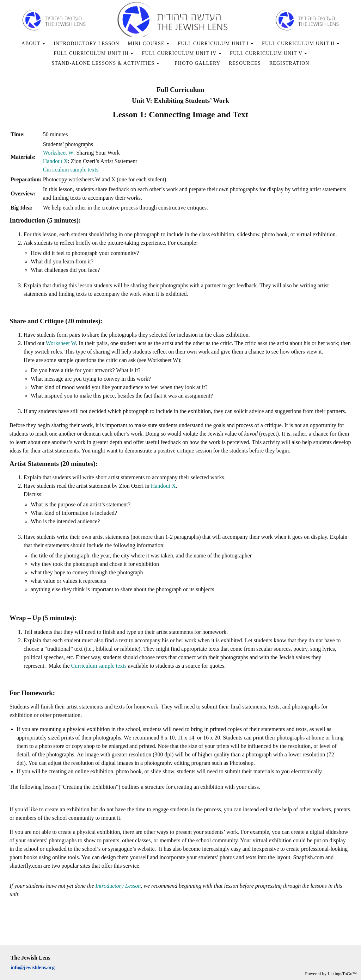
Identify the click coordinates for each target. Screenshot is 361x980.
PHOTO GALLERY (198, 63)
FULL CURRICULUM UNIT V (269, 53)
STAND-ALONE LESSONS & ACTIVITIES (105, 63)
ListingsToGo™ (342, 974)
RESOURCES (245, 63)
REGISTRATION (289, 63)
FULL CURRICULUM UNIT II (301, 43)
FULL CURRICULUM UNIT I (216, 43)
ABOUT (33, 43)
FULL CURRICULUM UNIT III (93, 53)
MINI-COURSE (149, 43)
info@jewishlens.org (33, 967)
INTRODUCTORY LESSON (87, 43)
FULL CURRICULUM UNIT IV (182, 53)
